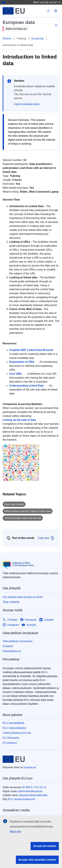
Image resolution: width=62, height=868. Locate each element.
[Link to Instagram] (11, 625)
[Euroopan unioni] (24, 11)
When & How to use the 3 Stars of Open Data (28, 511)
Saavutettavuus (12, 651)
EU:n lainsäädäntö (13, 723)
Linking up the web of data (19, 420)
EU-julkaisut (10, 743)
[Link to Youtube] (29, 625)
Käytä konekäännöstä (27, 104)
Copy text (46, 538)
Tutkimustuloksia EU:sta (17, 733)
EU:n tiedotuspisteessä (21, 799)
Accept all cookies (45, 846)
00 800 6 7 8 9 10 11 (34, 787)
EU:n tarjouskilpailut (14, 728)
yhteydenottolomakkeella (33, 795)
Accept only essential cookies (37, 860)
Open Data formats (14, 504)
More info (15, 831)
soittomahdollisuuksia (30, 791)
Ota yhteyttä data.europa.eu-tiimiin (23, 597)
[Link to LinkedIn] (47, 620)
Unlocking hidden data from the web (23, 518)
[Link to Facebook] (28, 620)
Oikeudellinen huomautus (18, 641)
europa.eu (30, 767)
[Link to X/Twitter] (10, 620)
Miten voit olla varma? (47, 2)
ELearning (37, 39)
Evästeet (8, 646)
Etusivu (7, 39)
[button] (56, 11)
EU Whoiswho (11, 738)
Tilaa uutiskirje (11, 602)
